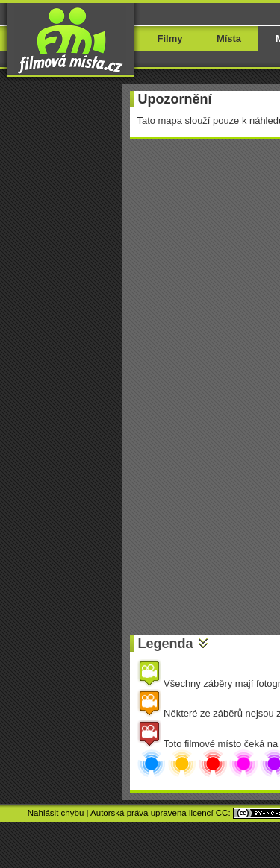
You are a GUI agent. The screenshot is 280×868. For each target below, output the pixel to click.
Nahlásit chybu (56, 813)
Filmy (170, 38)
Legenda (166, 644)
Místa (229, 38)
